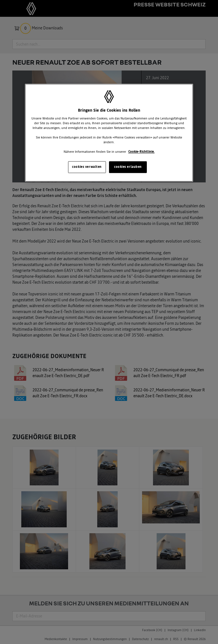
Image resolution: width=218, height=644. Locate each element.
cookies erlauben (128, 167)
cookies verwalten (87, 167)
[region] (109, 133)
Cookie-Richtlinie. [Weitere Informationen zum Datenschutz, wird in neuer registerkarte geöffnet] (142, 152)
